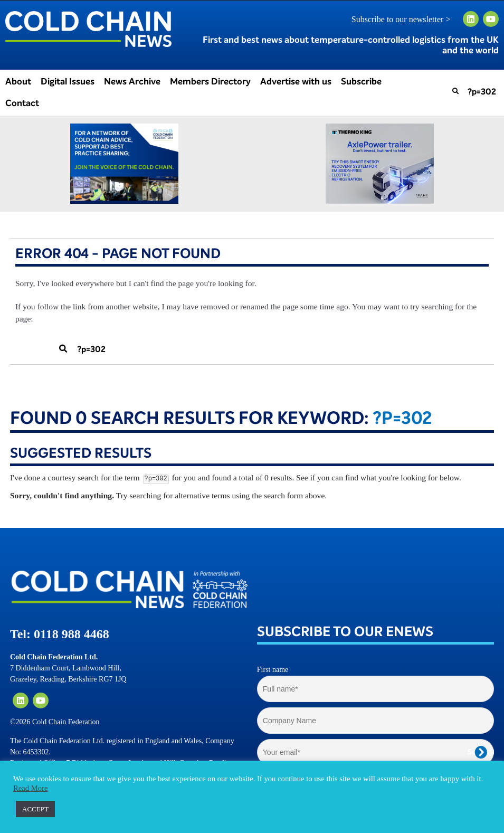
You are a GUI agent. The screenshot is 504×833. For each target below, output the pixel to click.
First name (273, 670)
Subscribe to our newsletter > (405, 20)
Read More (31, 788)
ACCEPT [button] (35, 809)
